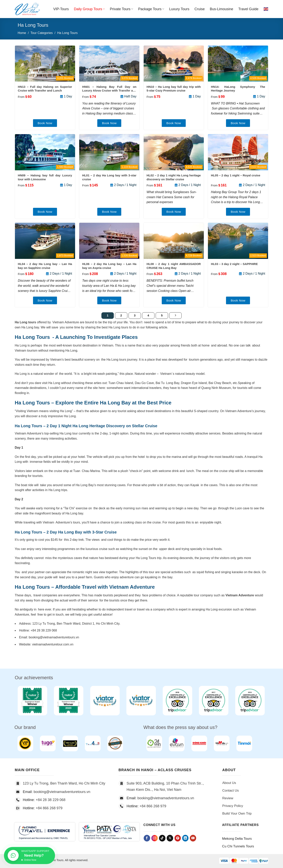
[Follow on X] (170, 838)
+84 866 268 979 (49, 808)
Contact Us (231, 791)
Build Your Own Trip (237, 813)
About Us (229, 783)
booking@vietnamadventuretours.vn (62, 792)
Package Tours (151, 9)
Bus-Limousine (222, 9)
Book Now (45, 123)
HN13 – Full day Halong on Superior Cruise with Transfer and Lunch (45, 89)
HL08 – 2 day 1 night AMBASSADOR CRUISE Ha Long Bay (174, 266)
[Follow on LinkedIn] (185, 838)
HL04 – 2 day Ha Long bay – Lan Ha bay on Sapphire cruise (45, 266)
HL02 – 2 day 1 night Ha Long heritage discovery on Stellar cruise (174, 177)
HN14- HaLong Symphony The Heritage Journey (238, 89)
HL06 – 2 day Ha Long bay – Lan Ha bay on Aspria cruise (109, 266)
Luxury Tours (179, 9)
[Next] (175, 316)
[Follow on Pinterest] (178, 838)
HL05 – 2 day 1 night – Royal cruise (236, 175)
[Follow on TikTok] (162, 838)
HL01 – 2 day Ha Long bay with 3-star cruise (109, 177)
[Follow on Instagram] (155, 838)
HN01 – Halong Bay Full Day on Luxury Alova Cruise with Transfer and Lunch (109, 89)
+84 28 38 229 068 (51, 800)
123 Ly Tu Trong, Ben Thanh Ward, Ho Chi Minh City (64, 783)
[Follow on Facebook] (147, 838)
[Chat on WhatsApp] (29, 855)
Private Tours (121, 9)
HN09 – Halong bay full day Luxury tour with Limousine (45, 177)
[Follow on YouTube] (193, 838)
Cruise (200, 9)
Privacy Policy (233, 806)
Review (228, 798)
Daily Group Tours (89, 9)
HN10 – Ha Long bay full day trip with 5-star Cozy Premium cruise (174, 89)
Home (22, 33)
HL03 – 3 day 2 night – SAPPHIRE (234, 264)
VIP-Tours (61, 9)
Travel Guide (248, 9)
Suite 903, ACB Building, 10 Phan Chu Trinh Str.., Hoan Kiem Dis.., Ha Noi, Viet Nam (165, 786)
